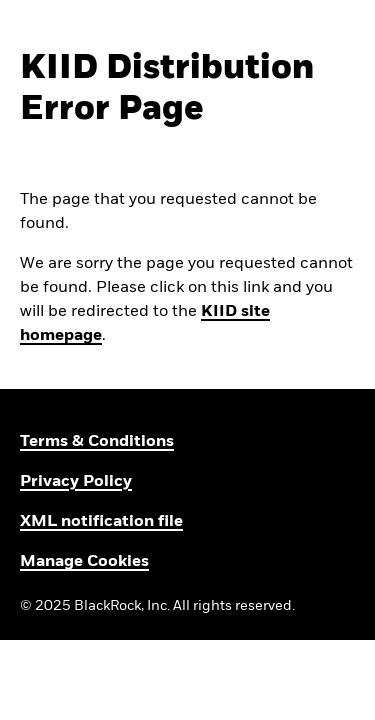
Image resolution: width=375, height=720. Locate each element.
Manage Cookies (84, 562)
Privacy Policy (76, 482)
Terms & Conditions (97, 442)
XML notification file (101, 522)
